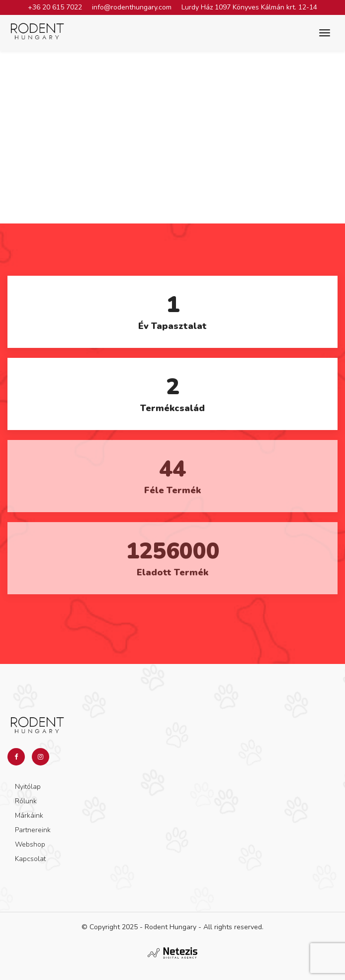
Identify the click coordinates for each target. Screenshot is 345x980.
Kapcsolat (30, 859)
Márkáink (29, 816)
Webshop (30, 844)
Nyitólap (28, 787)
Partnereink (33, 830)
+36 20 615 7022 (55, 7)
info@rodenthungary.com (132, 7)
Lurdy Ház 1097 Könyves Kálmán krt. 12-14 (249, 7)
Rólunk (26, 801)
